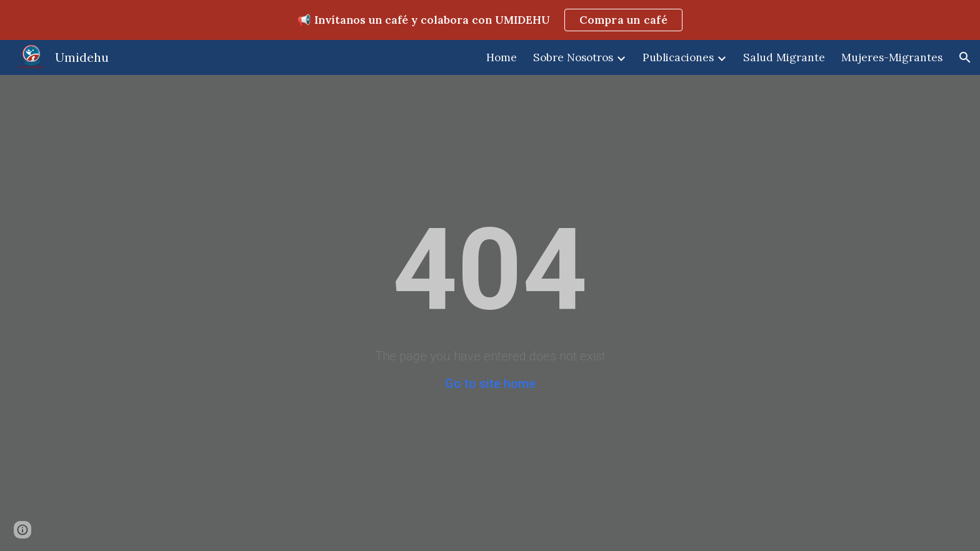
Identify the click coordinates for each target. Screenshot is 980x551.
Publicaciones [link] (678, 57)
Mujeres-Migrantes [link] (892, 57)
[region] (490, 20)
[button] (965, 57)
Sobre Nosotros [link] (573, 57)
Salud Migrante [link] (784, 57)
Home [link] (502, 57)
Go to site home (490, 384)
